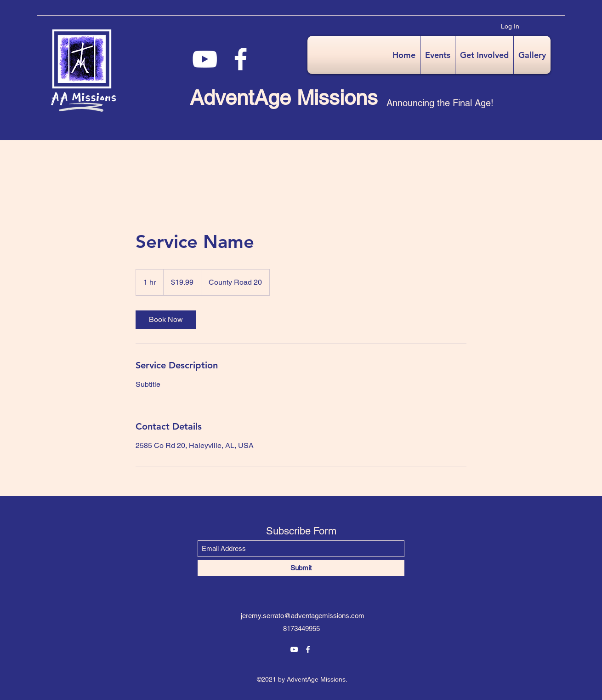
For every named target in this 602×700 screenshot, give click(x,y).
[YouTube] (205, 59)
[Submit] (301, 568)
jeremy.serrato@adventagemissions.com (303, 616)
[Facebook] (241, 59)
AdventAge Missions (284, 98)
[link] (166, 320)
